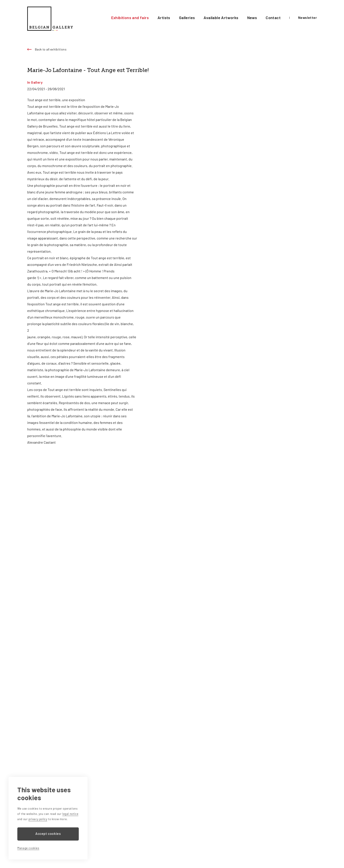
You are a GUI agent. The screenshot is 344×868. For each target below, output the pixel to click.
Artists (171, 17)
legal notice (70, 814)
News (254, 17)
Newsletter (307, 17)
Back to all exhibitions (51, 49)
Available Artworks (225, 17)
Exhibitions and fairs (139, 17)
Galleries (193, 17)
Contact (274, 17)
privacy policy (38, 819)
